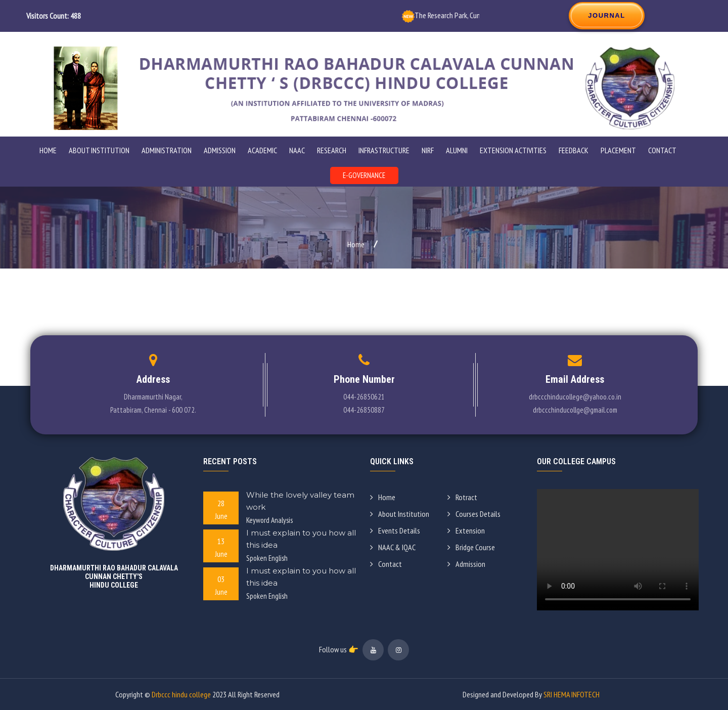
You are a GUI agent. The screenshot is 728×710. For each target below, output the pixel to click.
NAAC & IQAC (393, 547)
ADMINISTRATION (167, 150)
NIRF (428, 150)
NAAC (297, 150)
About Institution (400, 514)
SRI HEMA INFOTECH (572, 694)
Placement (618, 150)
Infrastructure (384, 150)
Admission (466, 564)
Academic (262, 150)
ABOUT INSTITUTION (99, 150)
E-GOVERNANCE (364, 175)
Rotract (462, 497)
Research (332, 150)
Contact (662, 150)
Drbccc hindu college (181, 694)
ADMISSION (220, 150)
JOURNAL (606, 15)
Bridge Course (471, 547)
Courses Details (474, 514)
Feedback (574, 150)
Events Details (395, 530)
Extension (466, 530)
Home (48, 150)
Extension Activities (513, 150)
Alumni (457, 150)
